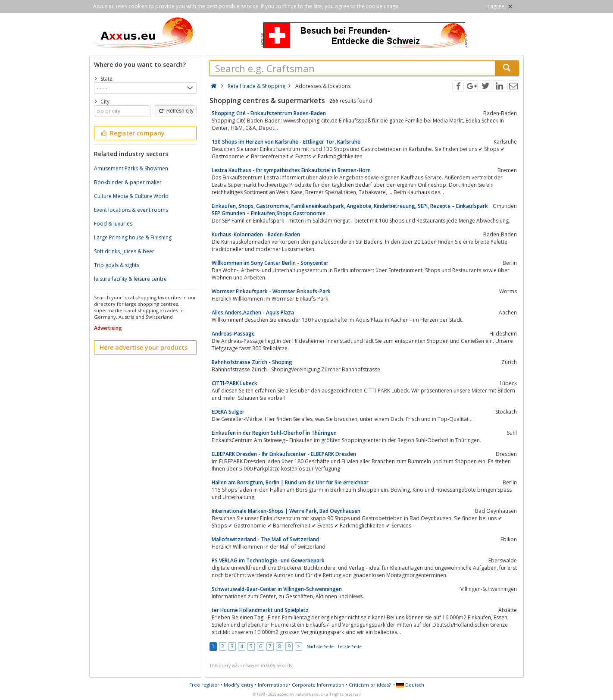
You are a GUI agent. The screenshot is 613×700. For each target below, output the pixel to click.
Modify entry (239, 685)
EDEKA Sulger (228, 412)
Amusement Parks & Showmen (131, 168)
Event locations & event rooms (131, 210)
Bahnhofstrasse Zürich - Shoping (252, 362)
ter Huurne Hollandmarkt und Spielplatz (260, 610)
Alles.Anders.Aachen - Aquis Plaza (253, 312)
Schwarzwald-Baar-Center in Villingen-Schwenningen (277, 589)
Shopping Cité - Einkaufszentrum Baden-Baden (269, 113)
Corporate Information (318, 685)
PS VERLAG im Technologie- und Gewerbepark (268, 560)
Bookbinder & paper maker (128, 182)
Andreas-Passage (233, 334)
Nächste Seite (320, 647)
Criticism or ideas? (370, 685)
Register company (132, 133)
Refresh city (176, 111)
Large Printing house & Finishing (133, 237)
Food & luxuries (113, 224)
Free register (204, 685)
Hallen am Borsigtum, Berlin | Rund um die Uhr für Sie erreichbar (290, 482)
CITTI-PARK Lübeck (235, 383)
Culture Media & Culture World (131, 196)
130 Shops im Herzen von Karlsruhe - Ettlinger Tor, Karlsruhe (286, 142)
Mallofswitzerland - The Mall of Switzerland (265, 539)
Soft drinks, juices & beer (124, 251)
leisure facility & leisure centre (130, 279)
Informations (273, 685)
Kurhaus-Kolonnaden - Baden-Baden (256, 234)
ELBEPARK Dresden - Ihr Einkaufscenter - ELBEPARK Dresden (284, 454)
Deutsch (410, 685)
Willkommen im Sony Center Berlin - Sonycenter (270, 263)
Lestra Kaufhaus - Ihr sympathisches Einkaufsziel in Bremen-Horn (291, 170)
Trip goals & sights (117, 265)
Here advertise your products (144, 347)
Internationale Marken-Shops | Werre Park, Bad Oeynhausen (286, 511)
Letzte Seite (350, 647)
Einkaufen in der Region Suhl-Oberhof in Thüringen (274, 433)
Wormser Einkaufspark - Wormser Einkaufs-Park (271, 291)
